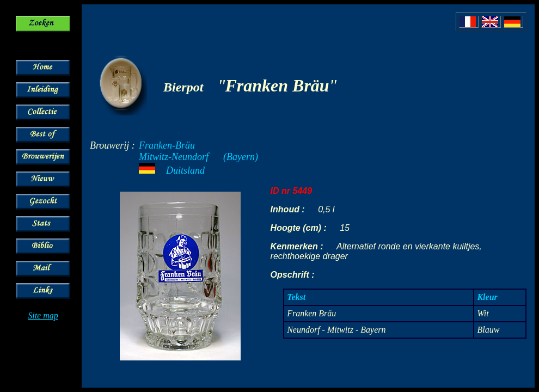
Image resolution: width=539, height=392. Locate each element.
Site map (43, 316)
